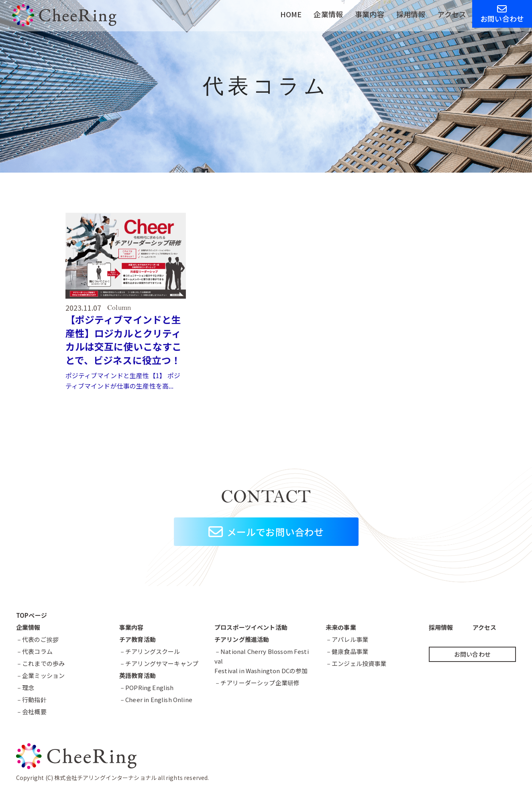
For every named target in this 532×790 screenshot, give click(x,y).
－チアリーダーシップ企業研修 (257, 683)
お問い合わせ (502, 14)
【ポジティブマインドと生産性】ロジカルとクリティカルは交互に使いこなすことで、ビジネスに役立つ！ (124, 340)
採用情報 (411, 14)
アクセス (452, 14)
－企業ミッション (40, 675)
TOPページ (32, 615)
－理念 (25, 687)
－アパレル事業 (347, 639)
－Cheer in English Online (156, 699)
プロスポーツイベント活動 (251, 627)
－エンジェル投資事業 (356, 663)
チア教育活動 (138, 639)
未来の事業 (341, 627)
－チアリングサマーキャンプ (159, 663)
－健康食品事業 (347, 651)
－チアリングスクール (150, 651)
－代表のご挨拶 (37, 639)
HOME (291, 14)
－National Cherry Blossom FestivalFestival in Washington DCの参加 (262, 661)
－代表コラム (34, 651)
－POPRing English (147, 687)
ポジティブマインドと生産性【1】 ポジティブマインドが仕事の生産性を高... (123, 381)
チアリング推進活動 (242, 639)
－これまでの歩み (40, 663)
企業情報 (328, 14)
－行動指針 (31, 699)
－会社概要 (31, 712)
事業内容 (370, 14)
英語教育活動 (138, 675)
